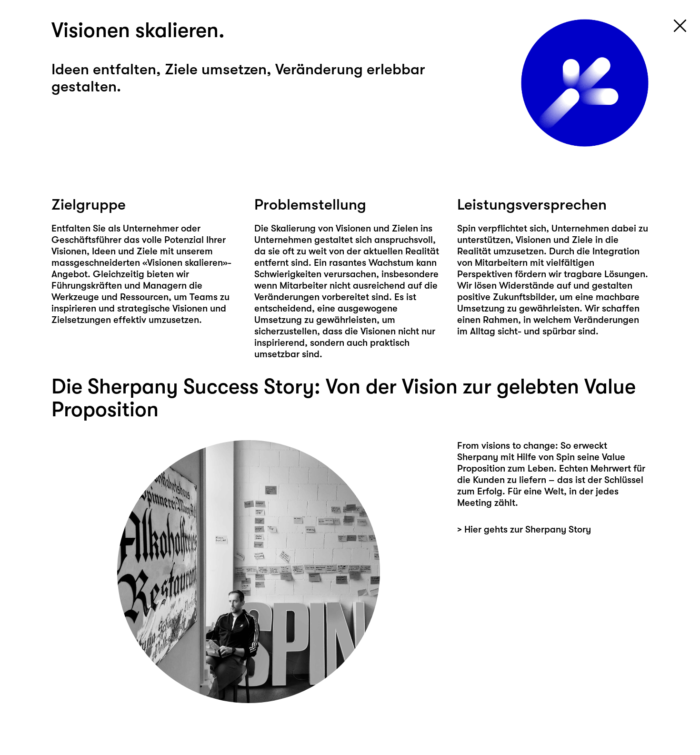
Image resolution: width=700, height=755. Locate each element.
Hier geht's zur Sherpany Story (542, 564)
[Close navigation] (680, 26)
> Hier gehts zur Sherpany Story (524, 529)
